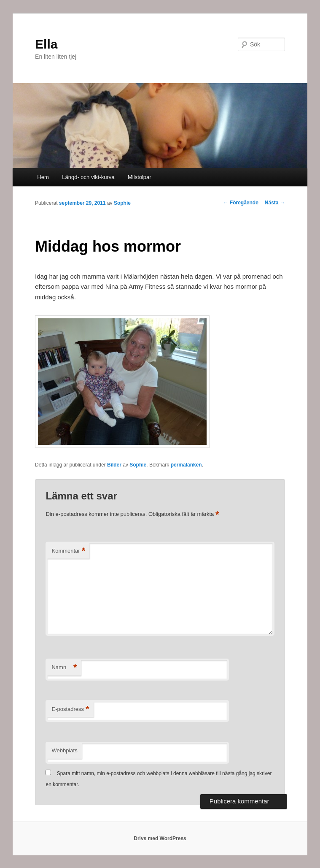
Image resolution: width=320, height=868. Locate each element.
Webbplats (64, 750)
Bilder (114, 465)
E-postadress (70, 709)
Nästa (275, 203)
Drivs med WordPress (160, 838)
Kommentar (68, 551)
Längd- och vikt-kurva (88, 177)
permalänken (186, 465)
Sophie (122, 203)
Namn (64, 668)
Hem (43, 177)
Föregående (241, 203)
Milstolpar (140, 177)
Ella (46, 44)
